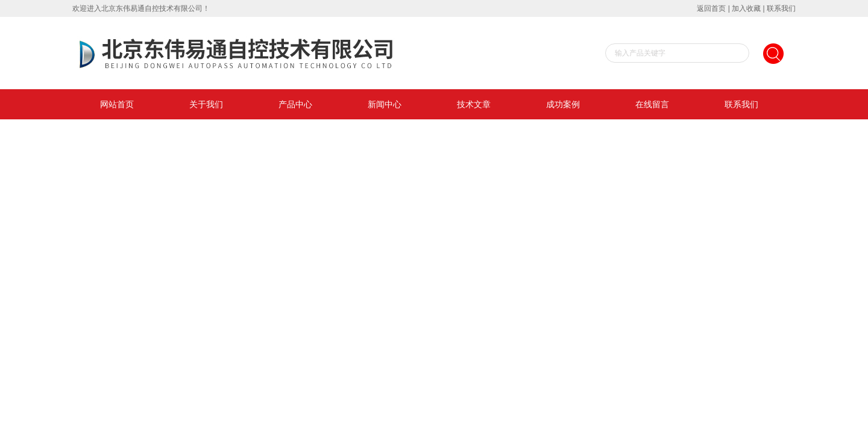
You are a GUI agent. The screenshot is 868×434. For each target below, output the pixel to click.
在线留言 (652, 104)
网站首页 (117, 104)
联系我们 (781, 8)
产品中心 (295, 104)
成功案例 (563, 104)
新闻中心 (385, 104)
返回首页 (711, 8)
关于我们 (206, 104)
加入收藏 (746, 8)
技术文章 (474, 104)
